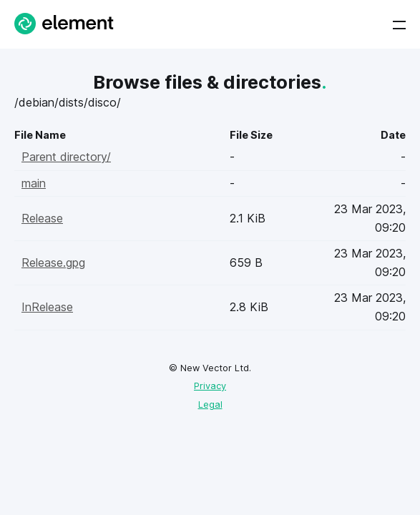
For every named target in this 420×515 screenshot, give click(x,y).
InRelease (47, 307)
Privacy (210, 386)
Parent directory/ (66, 157)
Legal (210, 404)
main (34, 183)
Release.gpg (53, 263)
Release (42, 218)
